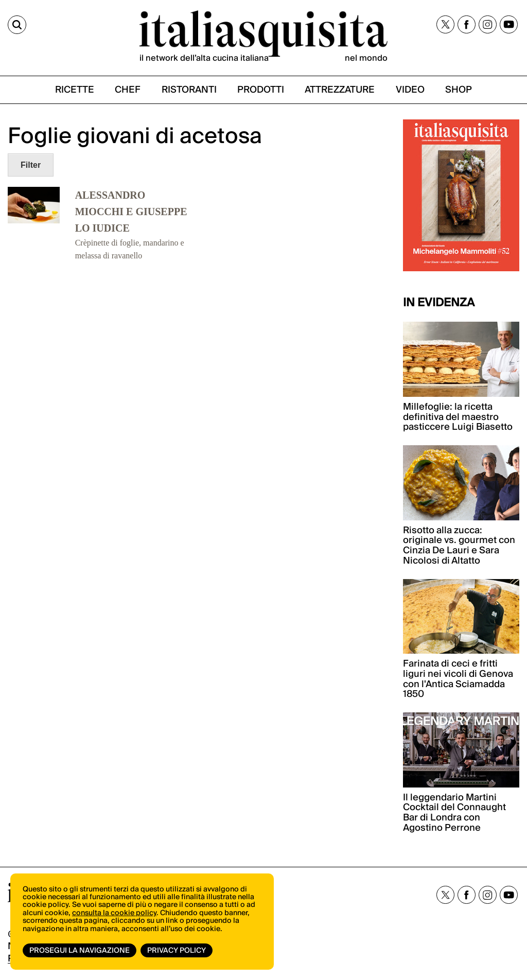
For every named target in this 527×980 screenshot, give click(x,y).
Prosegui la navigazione (80, 951)
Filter (31, 165)
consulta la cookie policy (114, 913)
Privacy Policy (177, 951)
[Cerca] (17, 25)
